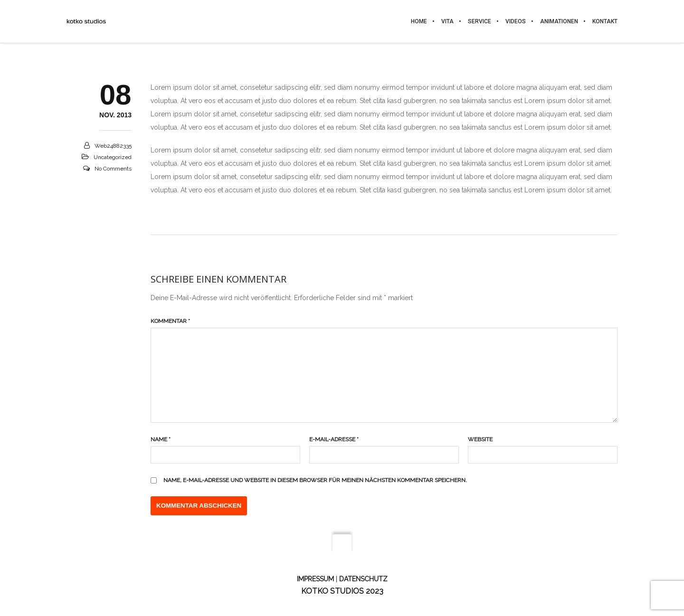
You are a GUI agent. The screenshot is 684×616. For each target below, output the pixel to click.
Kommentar (170, 321)
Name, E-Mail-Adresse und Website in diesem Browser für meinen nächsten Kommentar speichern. (315, 480)
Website (480, 439)
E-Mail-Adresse (334, 439)
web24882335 (113, 146)
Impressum (315, 579)
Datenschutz (363, 579)
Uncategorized (113, 157)
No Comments (113, 169)
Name (161, 439)
